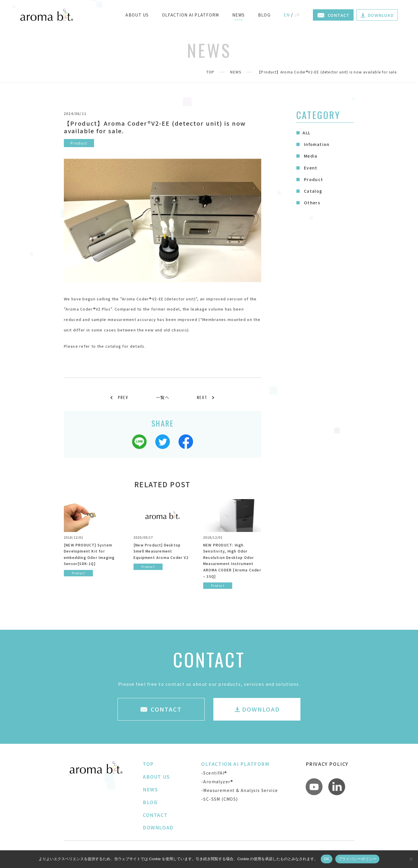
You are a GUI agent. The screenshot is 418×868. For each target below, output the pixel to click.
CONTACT (155, 815)
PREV (123, 397)
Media (310, 156)
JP (297, 15)
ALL (306, 133)
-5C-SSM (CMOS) (220, 799)
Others (311, 203)
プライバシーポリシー (357, 859)
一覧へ (163, 397)
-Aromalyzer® (217, 782)
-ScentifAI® (214, 773)
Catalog (312, 191)
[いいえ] (411, 859)
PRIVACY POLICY (327, 764)
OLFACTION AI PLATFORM (191, 15)
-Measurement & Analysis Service (239, 790)
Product (313, 179)
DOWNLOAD (158, 827)
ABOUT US (137, 15)
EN (287, 15)
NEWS (239, 15)
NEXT (202, 397)
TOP (210, 72)
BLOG (264, 15)
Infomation (316, 144)
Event (310, 168)
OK (326, 859)
